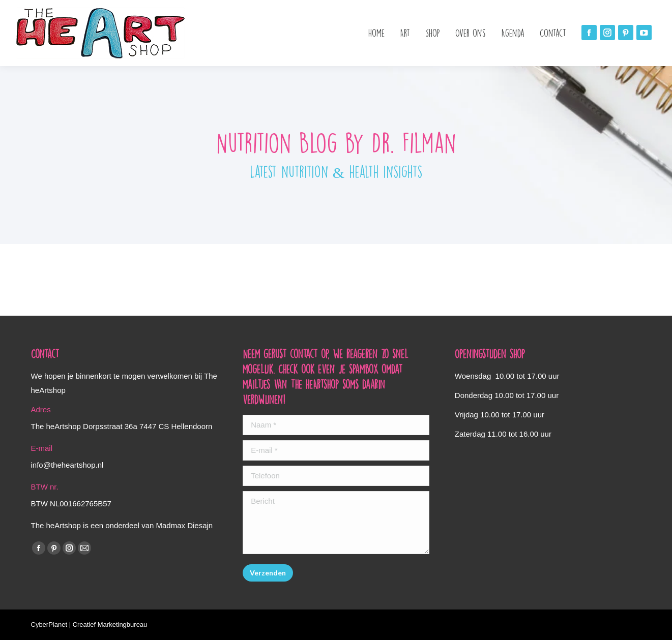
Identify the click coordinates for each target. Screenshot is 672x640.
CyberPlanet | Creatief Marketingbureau (89, 624)
